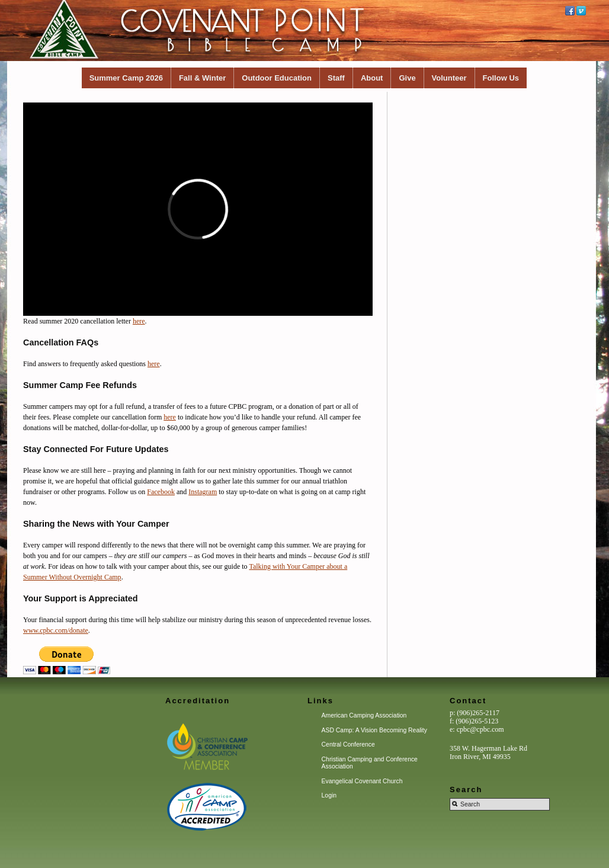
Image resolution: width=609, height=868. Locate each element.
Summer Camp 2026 (126, 78)
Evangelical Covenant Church (362, 781)
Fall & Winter (202, 78)
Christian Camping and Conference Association (370, 763)
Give (407, 78)
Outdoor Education (277, 78)
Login (329, 795)
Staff (336, 78)
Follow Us (501, 78)
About (372, 78)
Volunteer (449, 78)
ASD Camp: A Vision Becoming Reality (374, 730)
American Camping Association (364, 715)
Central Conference (348, 744)
